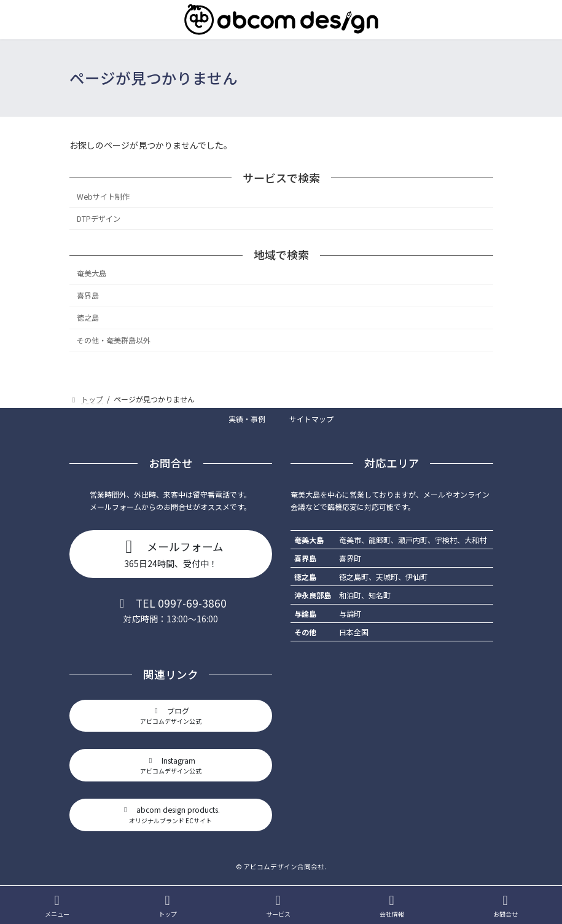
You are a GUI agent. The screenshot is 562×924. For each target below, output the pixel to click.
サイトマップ (311, 419)
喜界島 (88, 296)
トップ (168, 906)
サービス (278, 906)
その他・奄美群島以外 (114, 340)
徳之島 (88, 318)
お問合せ (505, 906)
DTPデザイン (99, 219)
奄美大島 (92, 273)
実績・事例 (247, 419)
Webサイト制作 (103, 197)
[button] (171, 554)
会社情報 (392, 906)
